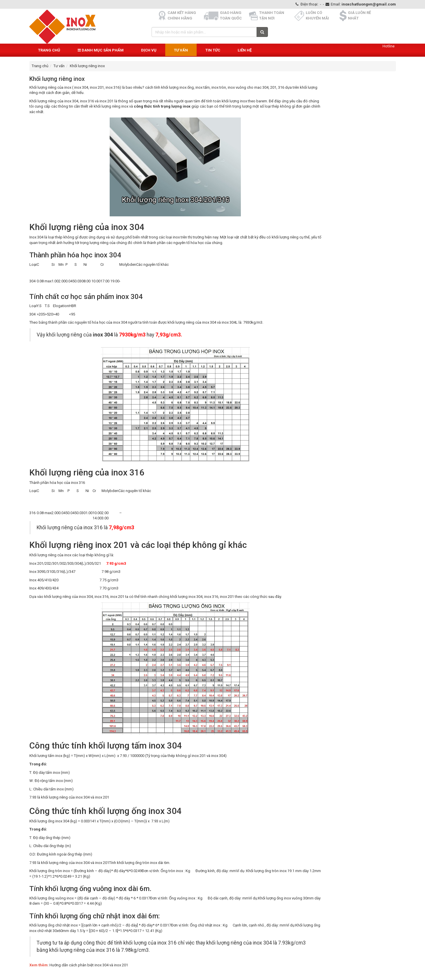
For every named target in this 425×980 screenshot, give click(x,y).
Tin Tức (213, 50)
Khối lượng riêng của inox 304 (54, 101)
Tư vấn (181, 50)
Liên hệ (245, 50)
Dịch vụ (149, 50)
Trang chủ (49, 50)
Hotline (388, 46)
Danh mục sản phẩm (101, 50)
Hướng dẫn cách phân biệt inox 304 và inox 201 (89, 965)
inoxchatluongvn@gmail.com (369, 4)
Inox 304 (36, 237)
